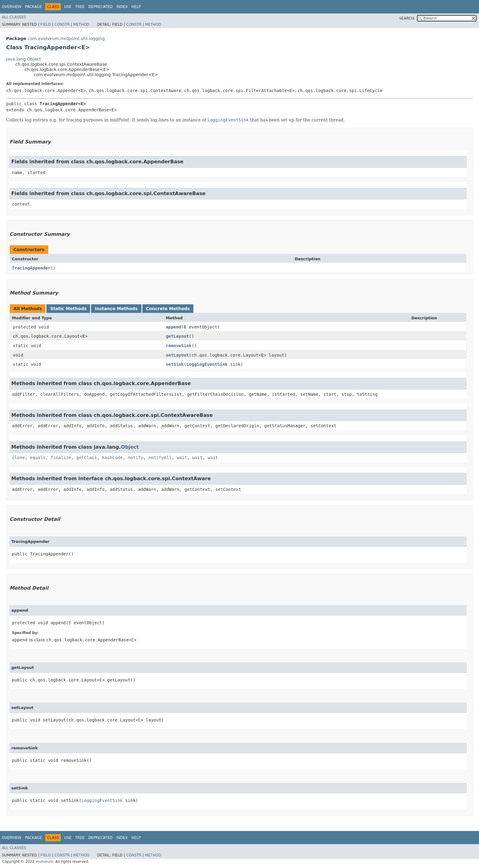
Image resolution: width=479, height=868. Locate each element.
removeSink (179, 346)
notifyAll (160, 458)
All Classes (14, 17)
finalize (61, 458)
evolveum (44, 862)
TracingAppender (31, 268)
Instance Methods (116, 309)
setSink (175, 364)
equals (38, 458)
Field (46, 24)
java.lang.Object (24, 59)
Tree (80, 7)
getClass (87, 458)
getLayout (177, 336)
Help (136, 7)
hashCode (112, 458)
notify (135, 458)
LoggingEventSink (207, 364)
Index (122, 7)
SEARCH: (407, 18)
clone (18, 458)
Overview (12, 7)
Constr (62, 24)
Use (68, 7)
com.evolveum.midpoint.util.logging (66, 39)
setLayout (177, 355)
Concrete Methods (168, 309)
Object (130, 447)
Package (33, 7)
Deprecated (101, 7)
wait (182, 458)
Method (81, 24)
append (174, 327)
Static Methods (68, 309)
